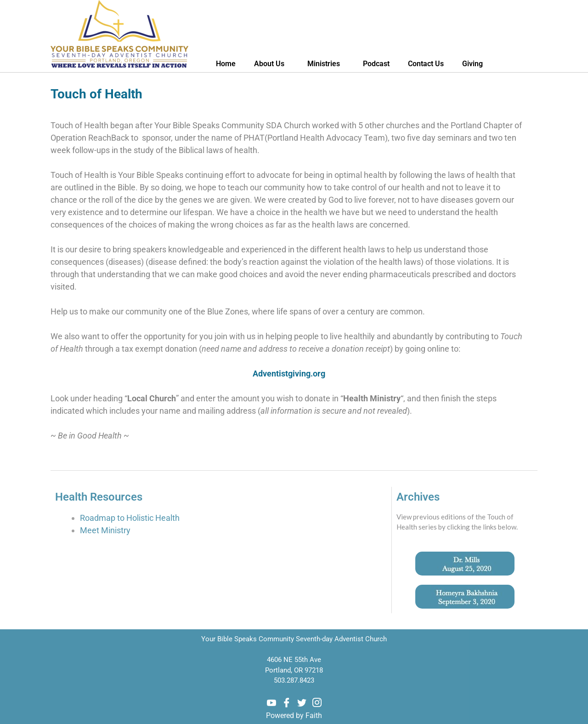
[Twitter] (302, 703)
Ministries (326, 64)
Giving (472, 64)
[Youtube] (271, 703)
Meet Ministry (105, 530)
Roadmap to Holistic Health (131, 518)
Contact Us (426, 64)
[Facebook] (287, 703)
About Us (271, 64)
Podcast (376, 64)
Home (226, 64)
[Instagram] (317, 703)
